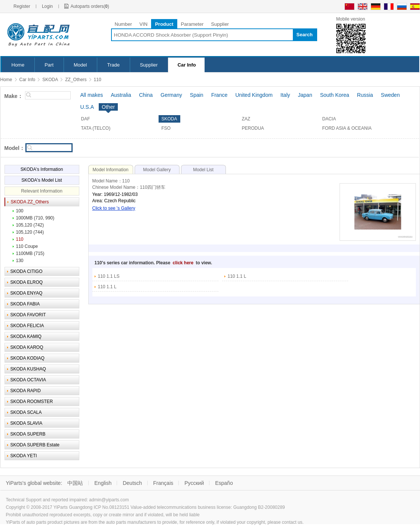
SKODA (50, 80)
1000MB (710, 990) (35, 218)
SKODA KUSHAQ (28, 369)
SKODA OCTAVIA (28, 380)
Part (49, 65)
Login (47, 6)
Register (22, 6)
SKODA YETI (24, 456)
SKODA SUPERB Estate (35, 445)
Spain (197, 95)
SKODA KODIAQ (27, 358)
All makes (92, 95)
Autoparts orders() (90, 6)
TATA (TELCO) (96, 128)
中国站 (75, 483)
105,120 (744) (30, 232)
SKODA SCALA (26, 412)
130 (20, 261)
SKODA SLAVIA (27, 423)
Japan (305, 95)
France (220, 95)
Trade (113, 65)
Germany (171, 95)
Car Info (187, 65)
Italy (285, 95)
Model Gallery (157, 170)
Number (123, 24)
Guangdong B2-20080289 (259, 507)
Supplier (220, 24)
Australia (121, 95)
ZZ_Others (76, 80)
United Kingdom (254, 95)
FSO (166, 128)
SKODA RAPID (26, 391)
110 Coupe (27, 246)
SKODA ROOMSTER (32, 402)
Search (305, 35)
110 (98, 80)
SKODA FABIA (25, 304)
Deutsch (132, 483)
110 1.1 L (237, 276)
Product (164, 24)
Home (18, 65)
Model (80, 65)
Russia (365, 95)
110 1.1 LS (109, 276)
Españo (224, 483)
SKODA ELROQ (27, 282)
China (146, 95)
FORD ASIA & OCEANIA (347, 128)
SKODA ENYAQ (27, 293)
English (103, 483)
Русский (194, 483)
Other (108, 107)
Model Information (110, 170)
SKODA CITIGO (27, 271)
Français (163, 483)
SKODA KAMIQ (26, 336)
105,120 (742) (30, 225)
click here (184, 263)
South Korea (335, 95)
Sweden (390, 95)
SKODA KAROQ (27, 347)
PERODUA (253, 128)
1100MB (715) (30, 253)
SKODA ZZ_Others (30, 202)
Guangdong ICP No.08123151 (99, 507)
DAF (86, 119)
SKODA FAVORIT (28, 315)
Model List (203, 170)
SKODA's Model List (42, 180)
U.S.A (87, 107)
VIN (144, 24)
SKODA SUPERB (28, 434)
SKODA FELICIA (27, 326)
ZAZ (246, 119)
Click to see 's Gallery (114, 208)
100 (20, 211)
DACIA (329, 119)
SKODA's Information (42, 169)
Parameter (192, 24)
